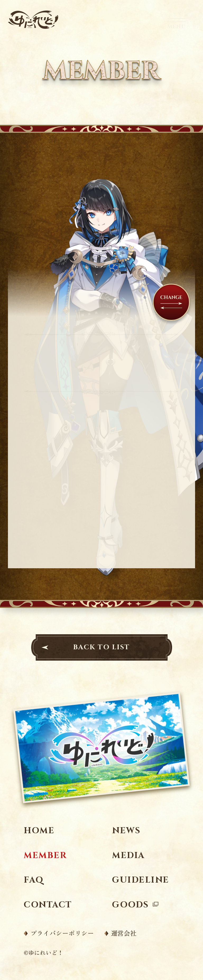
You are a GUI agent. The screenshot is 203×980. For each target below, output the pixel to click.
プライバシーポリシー (62, 933)
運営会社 (124, 933)
